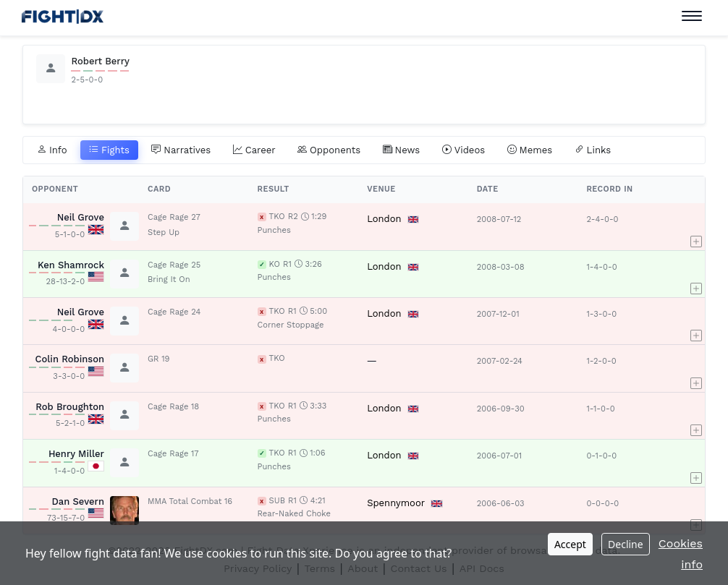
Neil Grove (81, 217)
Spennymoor (396, 503)
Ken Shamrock (71, 265)
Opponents (329, 150)
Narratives (181, 150)
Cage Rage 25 (174, 265)
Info (52, 150)
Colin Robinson (70, 359)
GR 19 (158, 359)
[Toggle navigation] (692, 16)
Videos (464, 150)
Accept (570, 544)
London (384, 219)
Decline (626, 544)
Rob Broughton (70, 407)
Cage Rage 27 (174, 217)
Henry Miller (76, 454)
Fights (109, 150)
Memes (530, 150)
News (402, 150)
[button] (696, 226)
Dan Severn (78, 501)
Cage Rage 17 (173, 454)
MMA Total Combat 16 (190, 501)
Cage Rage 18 (173, 407)
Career (254, 150)
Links (593, 150)
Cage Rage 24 (174, 312)
